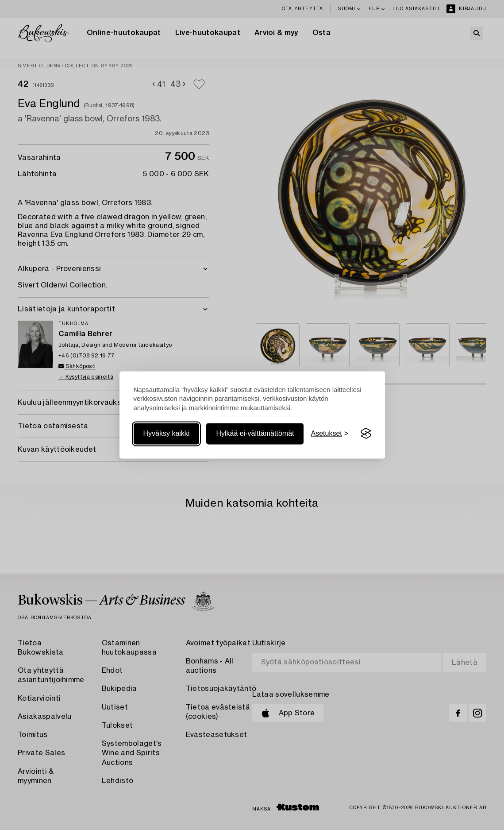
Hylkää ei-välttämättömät (255, 433)
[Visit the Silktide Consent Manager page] (366, 434)
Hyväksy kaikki (167, 433)
